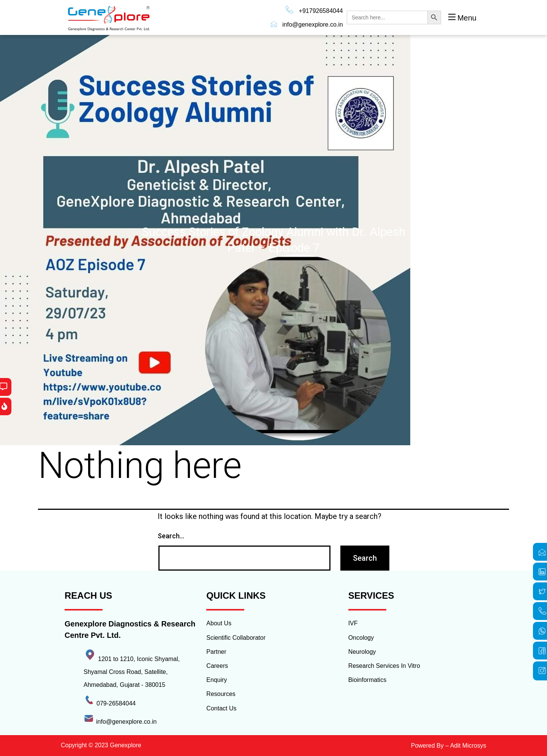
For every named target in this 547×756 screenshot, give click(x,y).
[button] (461, 18)
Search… (171, 536)
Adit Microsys (468, 746)
